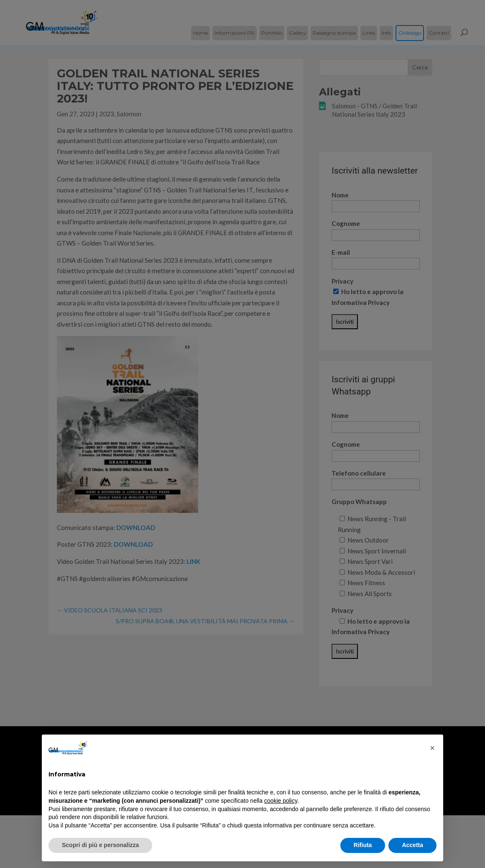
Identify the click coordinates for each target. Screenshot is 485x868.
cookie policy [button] (281, 801)
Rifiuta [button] (363, 845)
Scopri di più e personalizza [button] (100, 845)
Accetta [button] (412, 845)
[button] (432, 748)
